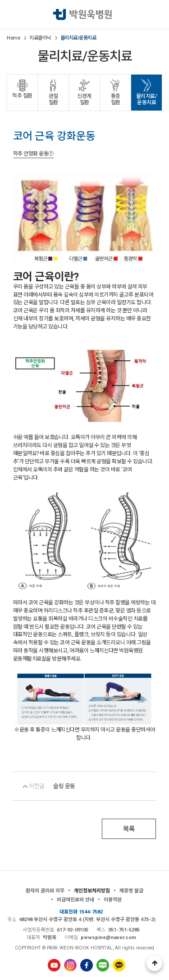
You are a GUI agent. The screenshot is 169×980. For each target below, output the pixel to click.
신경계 (84, 100)
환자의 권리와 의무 (45, 890)
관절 (53, 100)
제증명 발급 (131, 890)
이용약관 (113, 899)
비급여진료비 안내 (75, 899)
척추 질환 (22, 96)
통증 (115, 100)
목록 (129, 829)
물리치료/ (146, 100)
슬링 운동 (64, 786)
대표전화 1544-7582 (81, 911)
